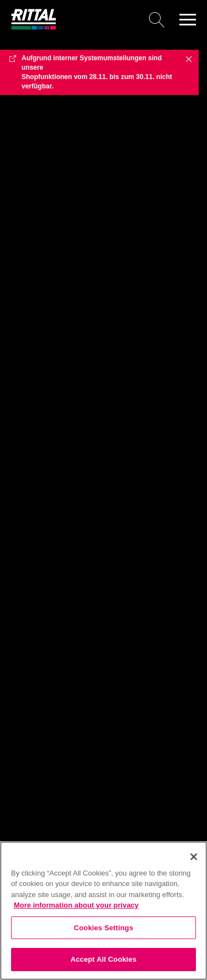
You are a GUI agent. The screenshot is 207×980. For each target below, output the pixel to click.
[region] (104, 911)
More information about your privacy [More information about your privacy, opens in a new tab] (76, 905)
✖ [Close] (189, 59)
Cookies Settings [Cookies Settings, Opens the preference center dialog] (104, 928)
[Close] (194, 857)
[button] (188, 19)
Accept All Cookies (104, 959)
